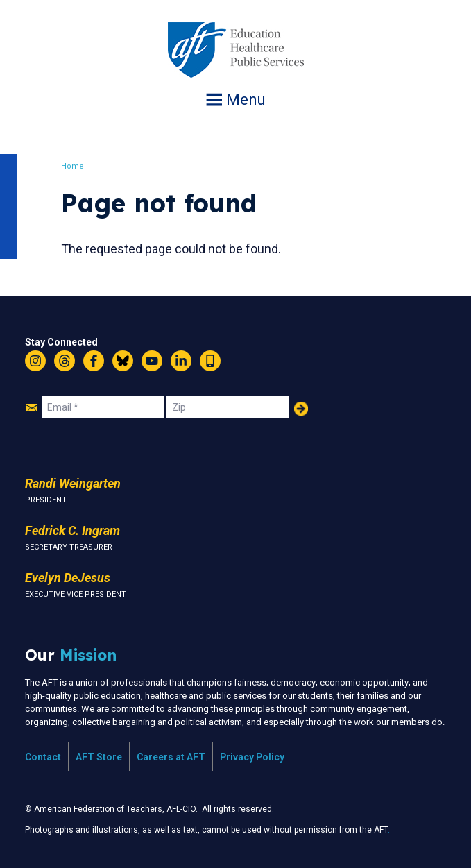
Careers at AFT (171, 757)
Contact (43, 757)
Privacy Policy (252, 757)
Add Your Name (301, 409)
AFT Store (99, 757)
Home (72, 166)
